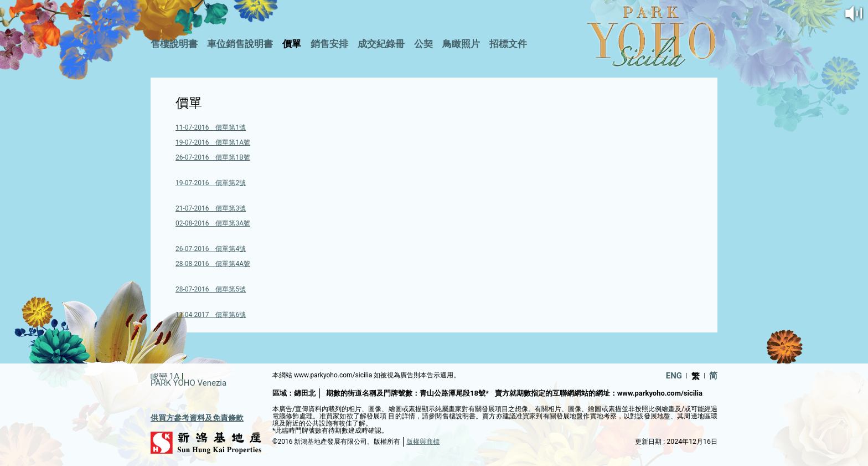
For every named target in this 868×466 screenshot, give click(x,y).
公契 (423, 44)
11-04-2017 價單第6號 (211, 315)
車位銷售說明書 (240, 44)
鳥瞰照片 (461, 44)
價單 (292, 44)
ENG (674, 376)
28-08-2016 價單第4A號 (213, 264)
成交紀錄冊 (381, 44)
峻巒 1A (165, 376)
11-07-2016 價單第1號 (211, 127)
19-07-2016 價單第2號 (211, 183)
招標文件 (508, 44)
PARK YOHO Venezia (188, 383)
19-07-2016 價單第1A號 (213, 142)
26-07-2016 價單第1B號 (213, 157)
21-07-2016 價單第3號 (211, 208)
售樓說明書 (174, 44)
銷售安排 (329, 44)
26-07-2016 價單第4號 (211, 249)
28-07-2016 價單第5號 (211, 289)
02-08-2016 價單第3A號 (213, 223)
